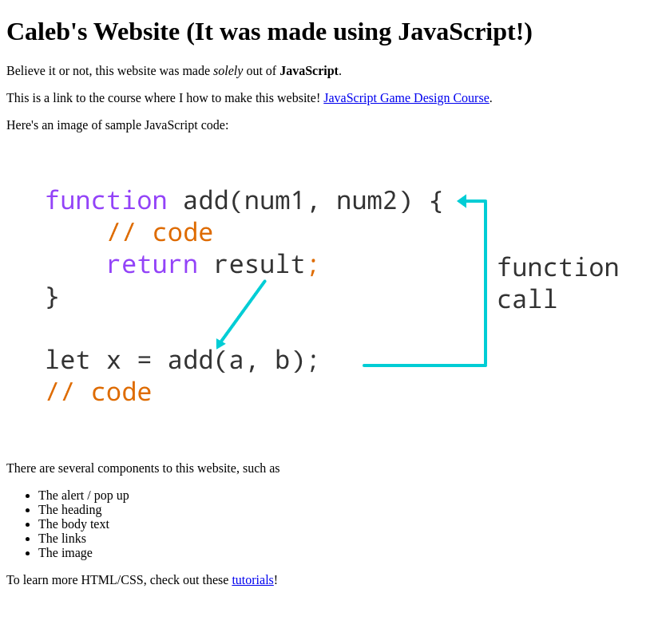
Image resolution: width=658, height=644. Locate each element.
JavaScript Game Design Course (406, 98)
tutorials (252, 580)
